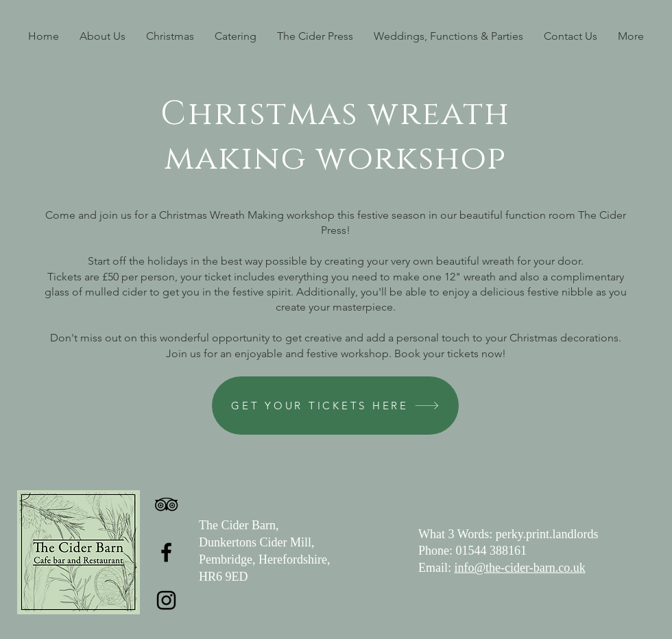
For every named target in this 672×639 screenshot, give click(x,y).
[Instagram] (166, 600)
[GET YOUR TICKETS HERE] (335, 406)
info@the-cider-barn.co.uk (520, 568)
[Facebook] (166, 552)
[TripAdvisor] (166, 504)
